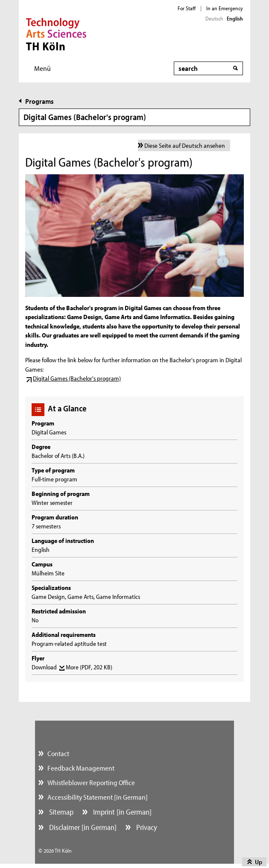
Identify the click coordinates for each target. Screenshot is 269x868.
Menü (42, 68)
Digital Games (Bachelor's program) (77, 378)
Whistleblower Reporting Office (91, 782)
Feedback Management (81, 768)
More (89, 667)
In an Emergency (225, 8)
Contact (58, 753)
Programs (39, 101)
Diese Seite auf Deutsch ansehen (185, 145)
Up (259, 862)
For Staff (187, 8)
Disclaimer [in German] (82, 827)
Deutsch (214, 18)
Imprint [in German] (121, 812)
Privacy (146, 827)
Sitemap (60, 812)
